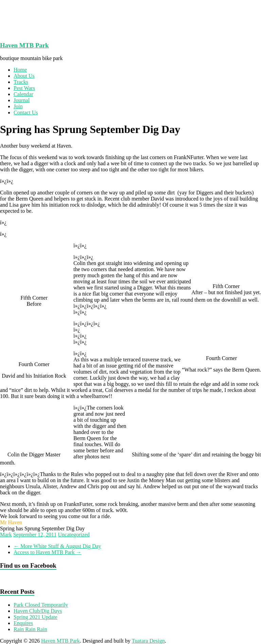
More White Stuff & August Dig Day (57, 546)
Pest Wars (24, 88)
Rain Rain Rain (30, 629)
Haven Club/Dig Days (38, 611)
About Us (24, 76)
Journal (22, 100)
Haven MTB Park (24, 45)
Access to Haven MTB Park (48, 552)
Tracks (21, 82)
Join (18, 106)
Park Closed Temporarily (41, 605)
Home (20, 70)
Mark (6, 535)
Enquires (23, 623)
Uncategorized (74, 535)
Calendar (23, 94)
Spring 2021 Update (36, 617)
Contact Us (26, 112)
